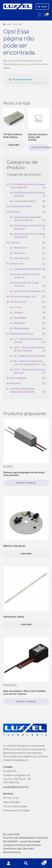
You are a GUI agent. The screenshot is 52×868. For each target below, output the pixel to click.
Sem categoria (18, 378)
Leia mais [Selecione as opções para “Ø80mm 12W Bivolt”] (26, 554)
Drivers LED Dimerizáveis (27, 291)
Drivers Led (17, 264)
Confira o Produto (40, 147)
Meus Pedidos (11, 802)
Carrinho (41, 861)
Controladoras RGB (25, 201)
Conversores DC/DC (21, 206)
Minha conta (9, 863)
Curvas (18, 307)
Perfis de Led (21, 258)
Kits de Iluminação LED (23, 297)
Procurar (26, 863)
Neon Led (19, 253)
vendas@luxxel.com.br (16, 787)
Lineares (18, 313)
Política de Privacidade (16, 811)
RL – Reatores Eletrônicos (28, 356)
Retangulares (21, 328)
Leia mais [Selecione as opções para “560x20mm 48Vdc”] (26, 624)
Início (9, 24)
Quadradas (20, 318)
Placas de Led (18, 302)
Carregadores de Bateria (27, 269)
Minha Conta (11, 798)
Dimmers (15, 212)
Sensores (15, 383)
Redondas (19, 323)
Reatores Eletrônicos (22, 334)
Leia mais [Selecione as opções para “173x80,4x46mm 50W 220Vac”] (14, 145)
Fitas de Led (20, 248)
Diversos (15, 242)
